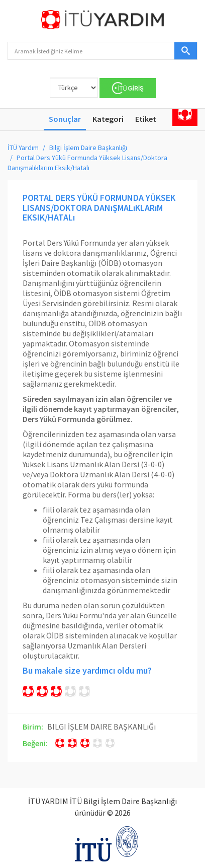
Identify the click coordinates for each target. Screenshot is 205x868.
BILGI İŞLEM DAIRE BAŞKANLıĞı (101, 727)
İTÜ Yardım (23, 148)
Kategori (108, 119)
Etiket (146, 119)
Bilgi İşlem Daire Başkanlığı (88, 148)
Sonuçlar (65, 119)
